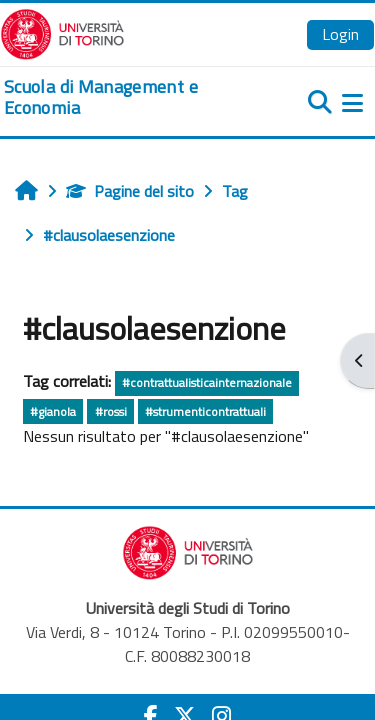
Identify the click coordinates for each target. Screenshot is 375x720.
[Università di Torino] (62, 32)
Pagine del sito (130, 191)
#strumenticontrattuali (205, 411)
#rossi (111, 411)
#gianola (53, 411)
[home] (125, 97)
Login (340, 34)
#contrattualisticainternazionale (207, 382)
